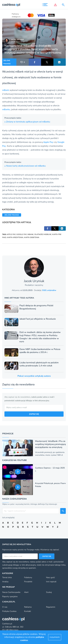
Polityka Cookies (9, 611)
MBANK (31, 234)
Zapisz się (47, 556)
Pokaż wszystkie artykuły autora (34, 376)
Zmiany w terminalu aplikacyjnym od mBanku (27, 122)
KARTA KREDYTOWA (15, 237)
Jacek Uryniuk (17, 40)
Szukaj (49, 592)
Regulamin (51, 607)
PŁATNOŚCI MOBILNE (43, 234)
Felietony (28, 577)
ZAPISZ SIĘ (34, 414)
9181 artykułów (49, 290)
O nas (5, 607)
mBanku (6, 109)
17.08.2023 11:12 (18, 42)
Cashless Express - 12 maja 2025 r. (50, 469)
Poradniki (28, 582)
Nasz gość (50, 577)
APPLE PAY (11, 234)
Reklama (28, 607)
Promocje (8, 434)
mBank (6, 90)
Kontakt (28, 611)
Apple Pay (48, 142)
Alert (26, 592)
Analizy (5, 582)
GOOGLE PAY (22, 234)
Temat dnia (7, 577)
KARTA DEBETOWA (32, 237)
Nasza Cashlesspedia (11, 592)
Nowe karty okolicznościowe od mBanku (25, 166)
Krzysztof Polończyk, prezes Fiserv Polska (50, 485)
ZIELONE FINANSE (7, 62)
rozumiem (55, 637)
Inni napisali (51, 582)
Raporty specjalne (10, 597)
